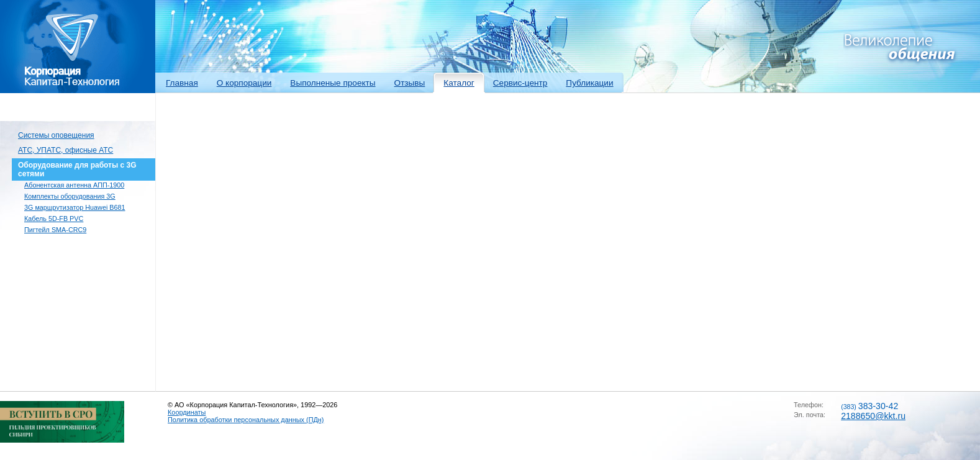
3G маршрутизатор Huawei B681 (75, 207)
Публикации (589, 83)
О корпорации (244, 83)
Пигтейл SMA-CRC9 (55, 230)
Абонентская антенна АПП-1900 (74, 185)
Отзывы (410, 83)
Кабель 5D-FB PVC (54, 219)
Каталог (459, 83)
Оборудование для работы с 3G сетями (77, 169)
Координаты (187, 412)
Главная (182, 83)
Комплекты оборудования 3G (70, 196)
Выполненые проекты (333, 83)
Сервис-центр (520, 83)
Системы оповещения (56, 135)
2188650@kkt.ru (873, 416)
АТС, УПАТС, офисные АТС (66, 150)
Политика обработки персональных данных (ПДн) (246, 420)
